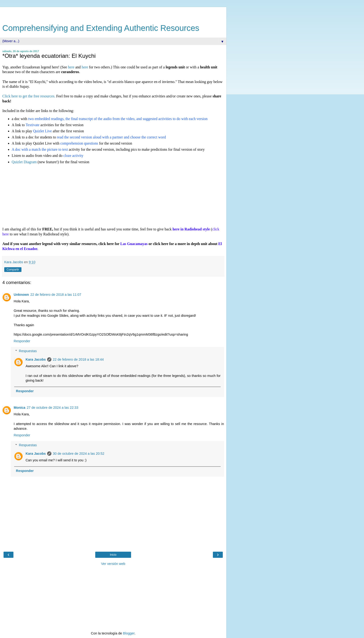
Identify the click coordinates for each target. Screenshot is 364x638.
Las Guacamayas (134, 244)
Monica (20, 408)
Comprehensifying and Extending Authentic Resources (101, 28)
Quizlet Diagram (24, 162)
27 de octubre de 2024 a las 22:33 (53, 408)
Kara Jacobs (36, 359)
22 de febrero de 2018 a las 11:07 (56, 295)
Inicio (113, 555)
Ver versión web (113, 564)
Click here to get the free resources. (29, 96)
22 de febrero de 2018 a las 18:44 (78, 359)
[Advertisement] (113, 13)
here (71, 67)
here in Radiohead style (191, 229)
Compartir (13, 270)
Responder (22, 341)
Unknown (21, 295)
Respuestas (28, 351)
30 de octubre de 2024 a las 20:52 (79, 454)
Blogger (129, 633)
